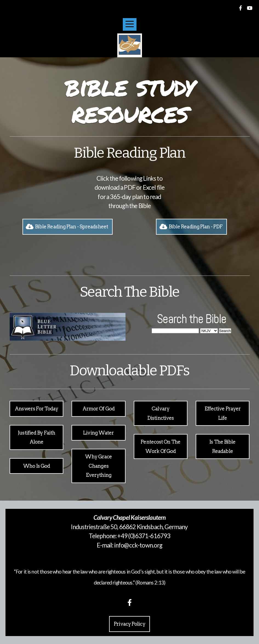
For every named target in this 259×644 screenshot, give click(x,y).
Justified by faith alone (36, 437)
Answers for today (36, 409)
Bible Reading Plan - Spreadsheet (67, 227)
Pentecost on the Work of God (160, 446)
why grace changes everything (98, 466)
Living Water (98, 433)
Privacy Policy (129, 624)
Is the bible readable (222, 446)
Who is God (36, 466)
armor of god (99, 409)
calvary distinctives (160, 413)
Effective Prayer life (223, 413)
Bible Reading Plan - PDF (191, 227)
